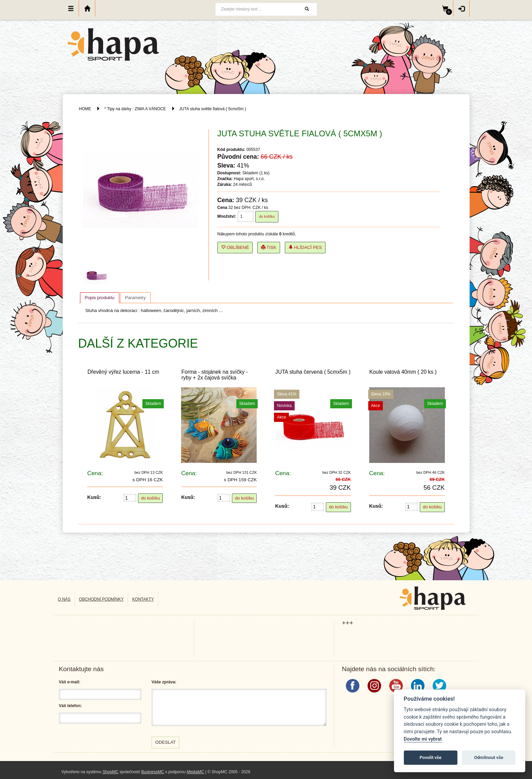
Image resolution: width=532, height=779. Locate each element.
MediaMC (195, 772)
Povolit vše (431, 757)
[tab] (100, 298)
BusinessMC (153, 772)
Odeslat (166, 742)
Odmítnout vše (489, 757)
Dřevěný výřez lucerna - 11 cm (123, 372)
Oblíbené (235, 247)
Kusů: (94, 497)
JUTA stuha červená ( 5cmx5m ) (313, 372)
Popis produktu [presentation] (100, 298)
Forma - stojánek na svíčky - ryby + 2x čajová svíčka (215, 375)
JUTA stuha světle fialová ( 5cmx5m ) (213, 109)
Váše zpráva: (164, 682)
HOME (85, 109)
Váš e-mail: (70, 682)
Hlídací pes (305, 247)
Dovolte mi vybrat (423, 739)
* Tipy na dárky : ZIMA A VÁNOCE (135, 109)
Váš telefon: (71, 706)
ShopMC (111, 772)
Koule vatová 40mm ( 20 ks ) (403, 372)
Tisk (269, 247)
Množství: (227, 216)
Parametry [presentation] (135, 298)
